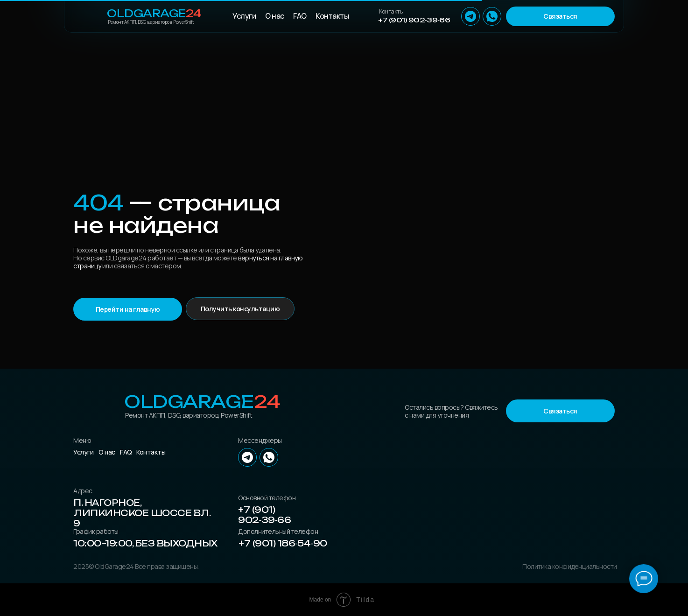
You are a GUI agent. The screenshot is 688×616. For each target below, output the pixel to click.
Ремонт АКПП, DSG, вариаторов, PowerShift (151, 22)
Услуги (244, 16)
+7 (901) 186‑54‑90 (283, 543)
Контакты (332, 16)
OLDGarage (154, 13)
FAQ (300, 16)
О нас (275, 16)
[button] (560, 16)
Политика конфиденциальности (570, 566)
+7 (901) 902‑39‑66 (414, 20)
